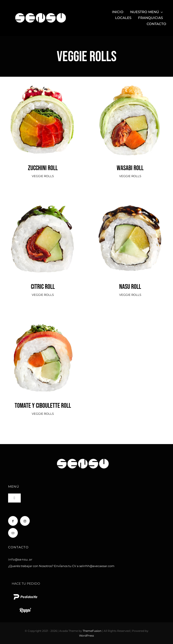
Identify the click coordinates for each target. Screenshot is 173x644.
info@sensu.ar (20, 559)
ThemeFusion (92, 631)
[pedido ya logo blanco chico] (25, 594)
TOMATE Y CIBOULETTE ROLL (43, 406)
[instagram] (25, 521)
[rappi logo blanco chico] (25, 607)
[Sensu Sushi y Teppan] (41, 11)
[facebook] (13, 521)
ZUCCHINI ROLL (43, 168)
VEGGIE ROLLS (43, 176)
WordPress (86, 636)
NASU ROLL (130, 287)
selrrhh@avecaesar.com (97, 566)
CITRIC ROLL (43, 287)
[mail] (13, 533)
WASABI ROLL (130, 168)
